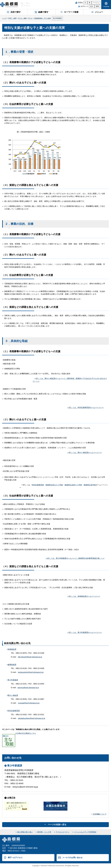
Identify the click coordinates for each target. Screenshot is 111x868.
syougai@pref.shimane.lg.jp (29, 703)
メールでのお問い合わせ (72, 858)
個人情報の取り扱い (25, 832)
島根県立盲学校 (90, 485)
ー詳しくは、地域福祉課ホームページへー (84, 596)
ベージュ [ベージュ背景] (96, 3)
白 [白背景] (85, 3)
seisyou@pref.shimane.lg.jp (28, 688)
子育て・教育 (12, 18)
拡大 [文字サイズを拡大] (92, 6)
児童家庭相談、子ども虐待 (42, 18)
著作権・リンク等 (44, 832)
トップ (4, 18)
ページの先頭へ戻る (57, 825)
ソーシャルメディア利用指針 (85, 832)
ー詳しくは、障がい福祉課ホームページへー (85, 453)
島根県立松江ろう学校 (54, 485)
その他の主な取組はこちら (19, 733)
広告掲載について (100, 814)
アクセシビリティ (63, 832)
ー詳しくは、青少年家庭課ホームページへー (85, 632)
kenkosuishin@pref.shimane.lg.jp (31, 672)
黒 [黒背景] (90, 3)
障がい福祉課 (13, 695)
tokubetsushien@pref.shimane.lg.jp (32, 718)
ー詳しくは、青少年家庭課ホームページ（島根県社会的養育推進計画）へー (75, 558)
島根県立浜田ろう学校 (73, 485)
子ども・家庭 (22, 18)
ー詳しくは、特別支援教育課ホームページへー (85, 408)
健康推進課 (12, 665)
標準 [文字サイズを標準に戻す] (97, 6)
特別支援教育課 (38, 485)
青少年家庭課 (57, 18)
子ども (30, 18)
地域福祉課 (12, 649)
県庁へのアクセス (15, 858)
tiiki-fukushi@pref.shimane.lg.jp (30, 657)
